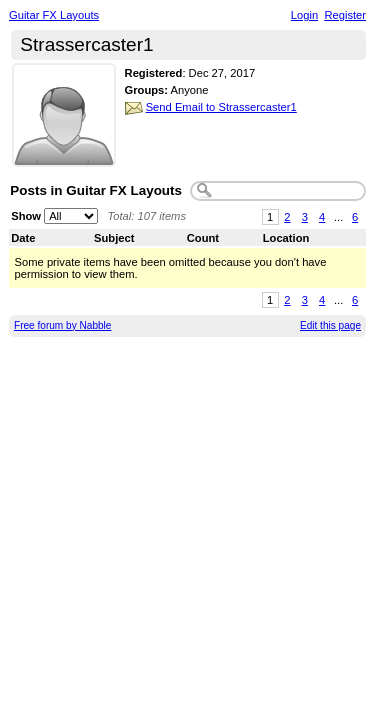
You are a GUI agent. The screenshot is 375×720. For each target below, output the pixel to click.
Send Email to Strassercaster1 (221, 107)
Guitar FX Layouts (54, 15)
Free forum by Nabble (62, 325)
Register (345, 15)
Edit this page (330, 325)
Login (304, 15)
